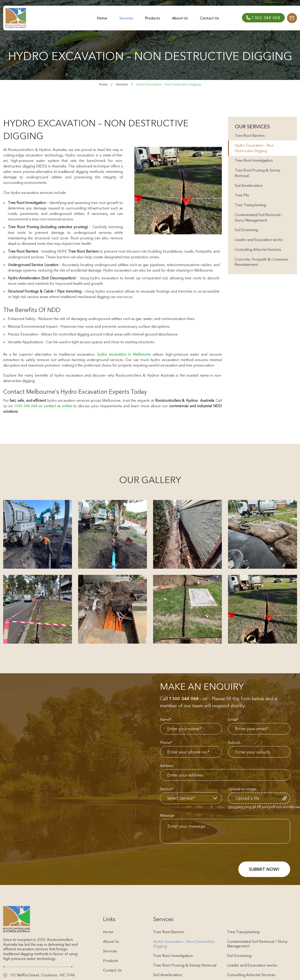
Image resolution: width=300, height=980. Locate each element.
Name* (166, 719)
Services (125, 20)
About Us (178, 20)
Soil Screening (247, 233)
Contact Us (206, 20)
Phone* (166, 742)
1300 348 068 (25, 405)
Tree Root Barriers (83, 251)
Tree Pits (242, 197)
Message (167, 816)
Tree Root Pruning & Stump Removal (258, 174)
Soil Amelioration (249, 187)
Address (167, 766)
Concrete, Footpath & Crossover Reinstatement (262, 266)
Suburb (234, 742)
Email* (233, 719)
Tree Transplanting (251, 207)
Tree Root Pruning (23, 227)
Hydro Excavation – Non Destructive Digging (254, 149)
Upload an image (242, 790)
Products (151, 20)
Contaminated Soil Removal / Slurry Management (259, 220)
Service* (167, 790)
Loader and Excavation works (259, 243)
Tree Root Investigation (254, 161)
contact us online (58, 405)
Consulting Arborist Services (258, 253)
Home (102, 20)
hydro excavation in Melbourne (124, 354)
